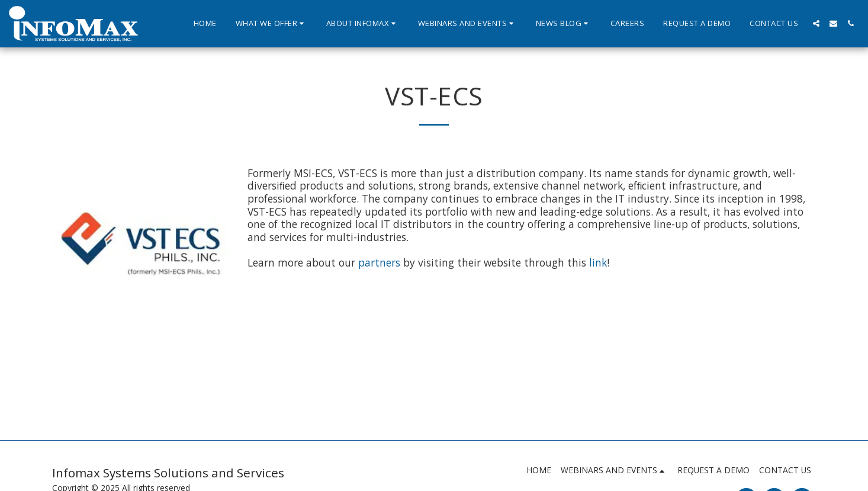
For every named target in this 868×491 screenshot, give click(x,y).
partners (381, 262)
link (597, 262)
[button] (271, 24)
